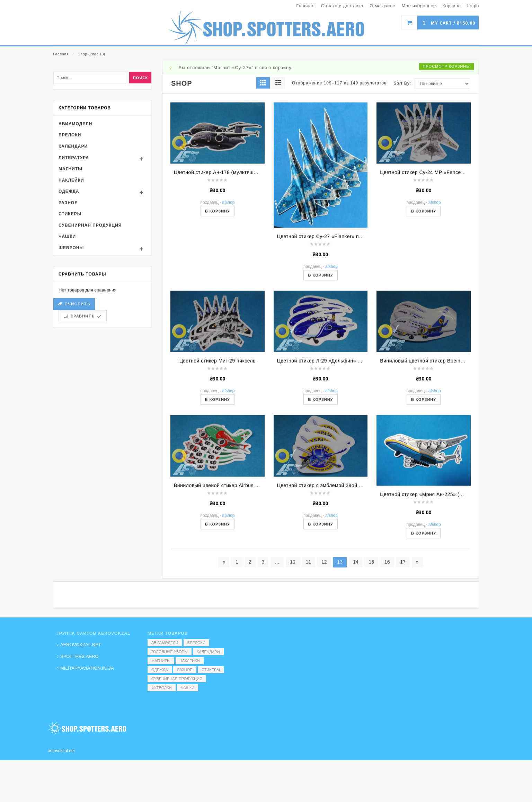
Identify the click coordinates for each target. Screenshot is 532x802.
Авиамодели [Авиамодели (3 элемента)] (165, 643)
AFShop (229, 275)
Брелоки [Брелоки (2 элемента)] (196, 643)
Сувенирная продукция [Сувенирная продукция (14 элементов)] (177, 679)
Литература (74, 230)
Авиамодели (75, 197)
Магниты (70, 242)
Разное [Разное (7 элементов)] (185, 670)
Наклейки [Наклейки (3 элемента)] (189, 661)
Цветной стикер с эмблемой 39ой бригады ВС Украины (343, 558)
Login (473, 6)
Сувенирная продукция (90, 298)
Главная (61, 54)
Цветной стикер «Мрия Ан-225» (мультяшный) (435, 567)
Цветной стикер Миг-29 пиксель (218, 434)
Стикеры (70, 287)
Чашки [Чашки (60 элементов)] (188, 688)
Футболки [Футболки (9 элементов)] (162, 688)
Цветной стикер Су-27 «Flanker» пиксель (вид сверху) (342, 309)
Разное (68, 275)
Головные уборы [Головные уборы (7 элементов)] (170, 652)
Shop (82, 54)
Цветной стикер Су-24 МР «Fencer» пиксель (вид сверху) (449, 245)
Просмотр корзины (446, 139)
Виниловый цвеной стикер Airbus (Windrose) (227, 558)
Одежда (69, 264)
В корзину (218, 284)
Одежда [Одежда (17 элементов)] (160, 670)
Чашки (67, 309)
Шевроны (71, 321)
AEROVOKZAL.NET (81, 645)
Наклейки (71, 253)
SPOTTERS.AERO (79, 656)
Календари (73, 219)
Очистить (77, 377)
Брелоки (70, 208)
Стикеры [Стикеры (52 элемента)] (211, 670)
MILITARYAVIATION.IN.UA (87, 668)
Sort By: (402, 156)
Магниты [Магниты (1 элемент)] (161, 661)
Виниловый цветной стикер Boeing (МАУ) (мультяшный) (447, 434)
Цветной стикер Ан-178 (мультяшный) (219, 245)
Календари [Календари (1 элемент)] (208, 652)
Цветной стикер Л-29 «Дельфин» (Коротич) (329, 434)
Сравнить (83, 389)
